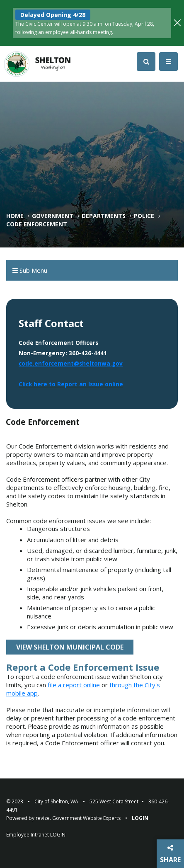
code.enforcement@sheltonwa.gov (71, 364)
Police (144, 216)
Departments (104, 216)
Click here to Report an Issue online (71, 384)
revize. (43, 818)
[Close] (177, 22)
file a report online (74, 685)
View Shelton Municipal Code (70, 647)
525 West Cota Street (114, 801)
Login (140, 818)
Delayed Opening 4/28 (53, 15)
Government (53, 216)
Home (15, 216)
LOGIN (58, 835)
